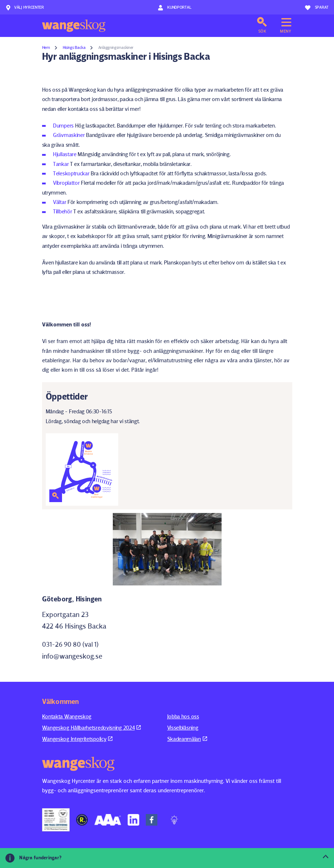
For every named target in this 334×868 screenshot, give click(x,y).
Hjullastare (65, 154)
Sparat (317, 8)
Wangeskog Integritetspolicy (77, 739)
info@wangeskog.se (72, 656)
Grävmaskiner (69, 135)
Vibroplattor (66, 183)
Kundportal (175, 8)
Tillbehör (62, 211)
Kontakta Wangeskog (67, 716)
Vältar (59, 202)
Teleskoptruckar (71, 173)
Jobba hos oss (183, 716)
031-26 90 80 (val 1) (70, 644)
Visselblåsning (183, 728)
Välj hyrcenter (25, 8)
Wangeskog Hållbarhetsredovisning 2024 (92, 728)
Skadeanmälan (187, 739)
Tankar (61, 164)
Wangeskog (74, 26)
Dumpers (63, 126)
